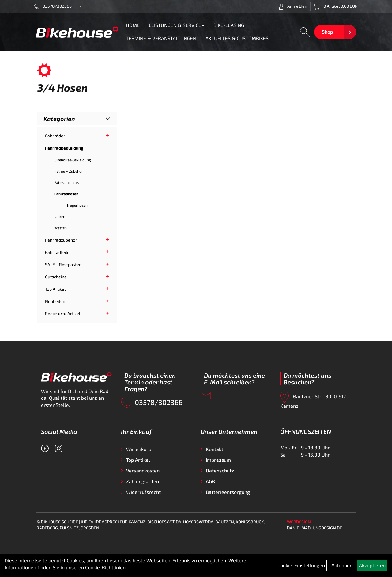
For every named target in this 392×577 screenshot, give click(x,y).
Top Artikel (55, 289)
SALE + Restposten (63, 264)
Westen (60, 228)
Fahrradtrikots (67, 182)
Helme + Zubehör (69, 171)
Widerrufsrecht (143, 492)
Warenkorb (139, 449)
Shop (327, 32)
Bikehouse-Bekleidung (73, 160)
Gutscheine (56, 277)
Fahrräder (55, 136)
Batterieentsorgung (228, 492)
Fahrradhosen (66, 194)
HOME (133, 25)
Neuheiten (55, 301)
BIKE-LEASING (229, 25)
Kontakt (215, 449)
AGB (210, 481)
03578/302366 (53, 6)
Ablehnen (342, 565)
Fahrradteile (57, 252)
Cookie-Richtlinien (105, 567)
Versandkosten (143, 470)
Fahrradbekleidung (64, 148)
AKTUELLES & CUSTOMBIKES (237, 38)
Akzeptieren (372, 565)
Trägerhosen (77, 205)
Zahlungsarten (143, 481)
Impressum (218, 460)
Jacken (60, 216)
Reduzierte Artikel (63, 313)
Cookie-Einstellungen (301, 565)
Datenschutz (220, 470)
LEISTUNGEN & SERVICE (177, 25)
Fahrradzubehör (61, 240)
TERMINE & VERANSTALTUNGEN (161, 38)
